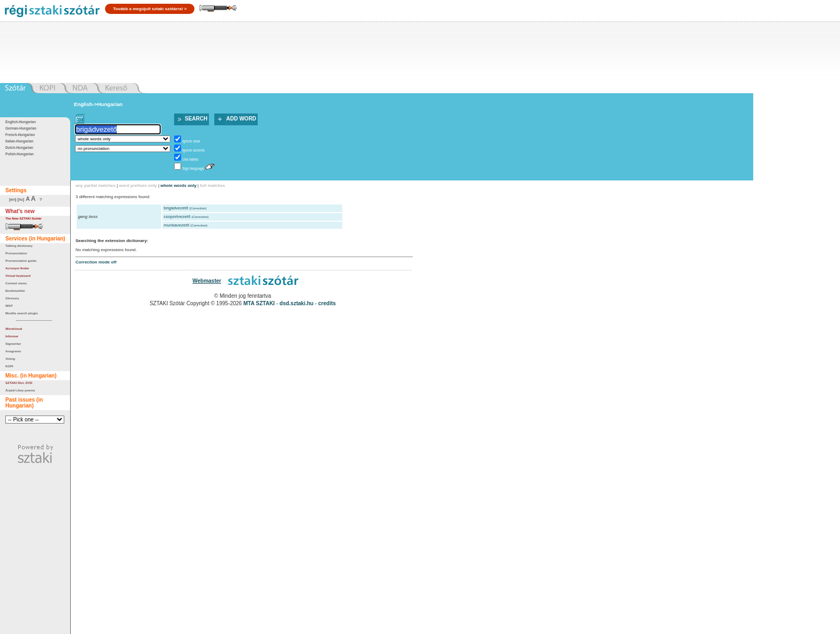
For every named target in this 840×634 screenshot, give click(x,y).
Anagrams (13, 351)
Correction (198, 208)
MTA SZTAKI (259, 303)
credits (327, 303)
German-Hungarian (21, 128)
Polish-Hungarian (20, 154)
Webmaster (207, 281)
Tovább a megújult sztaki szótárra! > (150, 9)
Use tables (190, 159)
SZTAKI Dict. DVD (19, 383)
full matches (212, 186)
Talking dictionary (19, 246)
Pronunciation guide (21, 261)
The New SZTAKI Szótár (24, 218)
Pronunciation (16, 253)
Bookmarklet (15, 291)
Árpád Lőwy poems (20, 390)
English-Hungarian (21, 122)
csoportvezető (177, 217)
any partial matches (96, 186)
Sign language (193, 168)
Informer (12, 336)
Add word (241, 119)
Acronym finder (17, 268)
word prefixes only (138, 186)
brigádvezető (176, 208)
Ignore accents (193, 150)
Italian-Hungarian (19, 141)
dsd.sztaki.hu (297, 303)
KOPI (9, 366)
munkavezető (177, 225)
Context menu (16, 283)
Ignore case (191, 141)
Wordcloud (14, 329)
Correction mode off (96, 262)
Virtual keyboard (18, 276)
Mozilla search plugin (22, 313)
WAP (9, 306)
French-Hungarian (20, 135)
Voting (10, 359)
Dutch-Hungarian (19, 148)
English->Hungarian (98, 104)
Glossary (12, 298)
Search (196, 119)
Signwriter (13, 344)
